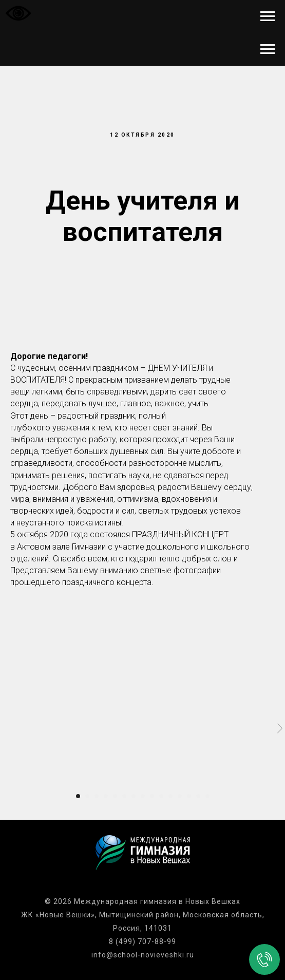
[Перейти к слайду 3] (97, 796)
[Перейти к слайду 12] (180, 796)
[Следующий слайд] (280, 729)
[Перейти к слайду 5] (115, 796)
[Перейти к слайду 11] (170, 796)
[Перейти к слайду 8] (143, 796)
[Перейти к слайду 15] (207, 796)
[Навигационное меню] (268, 16)
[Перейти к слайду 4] (106, 796)
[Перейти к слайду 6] (124, 796)
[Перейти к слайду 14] (198, 796)
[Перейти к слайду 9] (152, 796)
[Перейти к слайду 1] (78, 796)
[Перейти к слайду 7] (134, 796)
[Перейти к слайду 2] (87, 796)
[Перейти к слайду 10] (161, 796)
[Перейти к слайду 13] (189, 796)
